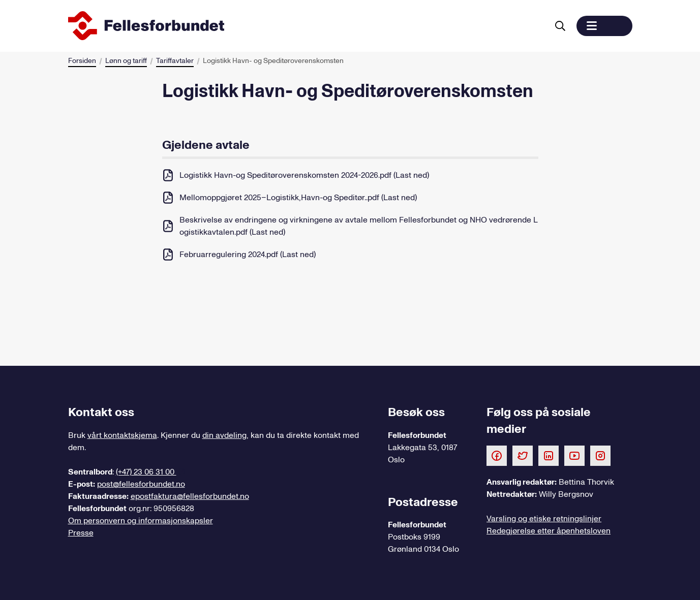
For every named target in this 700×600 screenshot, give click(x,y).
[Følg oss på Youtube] (574, 455)
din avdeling (224, 435)
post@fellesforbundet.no (141, 484)
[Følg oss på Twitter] (523, 455)
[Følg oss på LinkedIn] (549, 455)
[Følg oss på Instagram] (600, 455)
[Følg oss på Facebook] (497, 455)
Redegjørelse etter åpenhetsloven (549, 531)
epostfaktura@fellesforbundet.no (190, 496)
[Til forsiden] (306, 26)
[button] (604, 26)
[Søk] (560, 26)
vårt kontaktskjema (122, 435)
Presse (81, 533)
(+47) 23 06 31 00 (146, 472)
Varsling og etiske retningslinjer (544, 519)
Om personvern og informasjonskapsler (141, 521)
